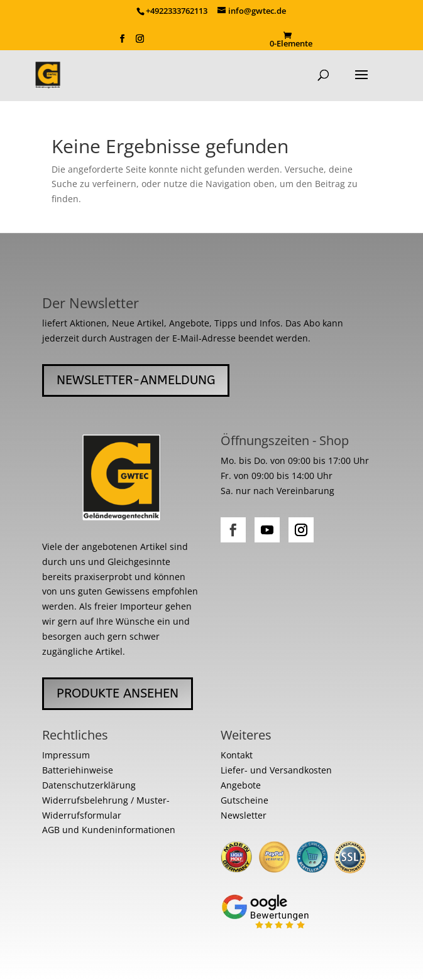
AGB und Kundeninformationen (109, 830)
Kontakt (237, 755)
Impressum (66, 755)
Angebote (241, 785)
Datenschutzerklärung (89, 785)
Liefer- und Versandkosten (276, 770)
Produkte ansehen (118, 693)
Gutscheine (244, 800)
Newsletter (244, 815)
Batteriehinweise (78, 770)
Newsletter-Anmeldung (136, 380)
